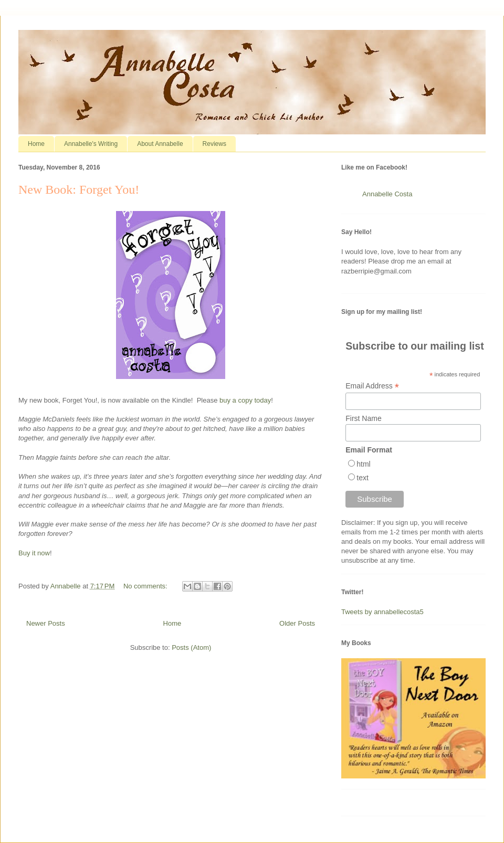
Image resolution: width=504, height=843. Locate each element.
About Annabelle (160, 144)
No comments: (146, 586)
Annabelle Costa (387, 194)
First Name (363, 418)
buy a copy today (245, 400)
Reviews (214, 144)
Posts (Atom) (191, 647)
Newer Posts (46, 623)
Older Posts (297, 623)
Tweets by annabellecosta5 (382, 612)
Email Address (372, 386)
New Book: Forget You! (79, 189)
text (363, 478)
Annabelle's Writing (91, 144)
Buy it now (34, 553)
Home (36, 144)
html (363, 464)
